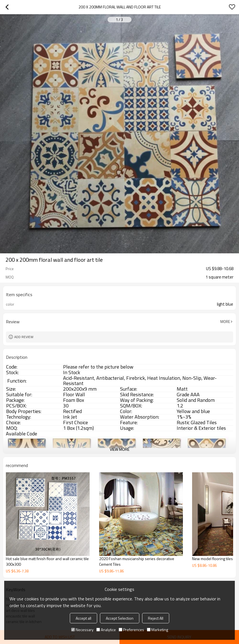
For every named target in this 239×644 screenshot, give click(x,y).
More (225, 322)
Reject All (156, 618)
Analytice (106, 630)
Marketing (157, 630)
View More (120, 449)
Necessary (82, 630)
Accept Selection (120, 618)
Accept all (83, 618)
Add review (24, 337)
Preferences (131, 630)
